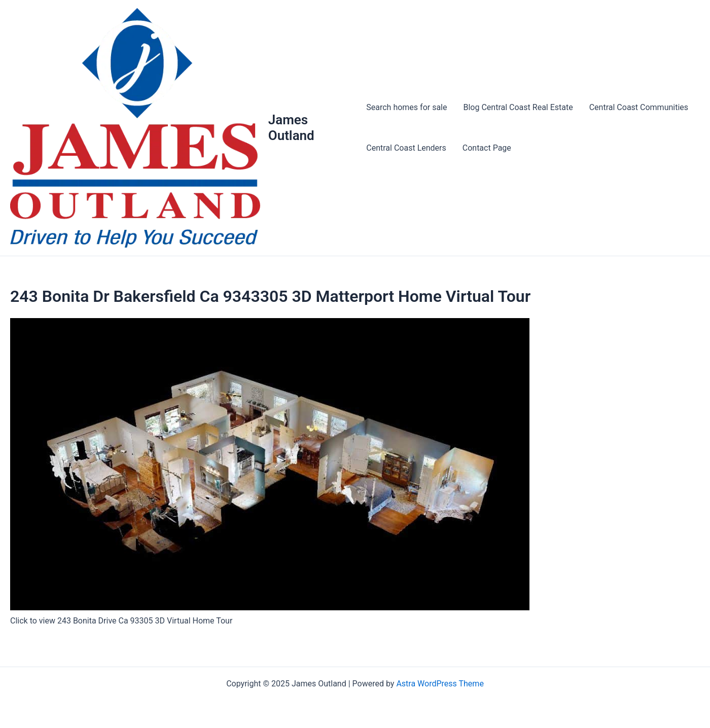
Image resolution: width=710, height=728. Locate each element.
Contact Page (487, 148)
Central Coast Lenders (406, 148)
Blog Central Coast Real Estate (518, 107)
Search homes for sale (406, 107)
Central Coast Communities (639, 107)
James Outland (291, 128)
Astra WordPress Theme (440, 684)
